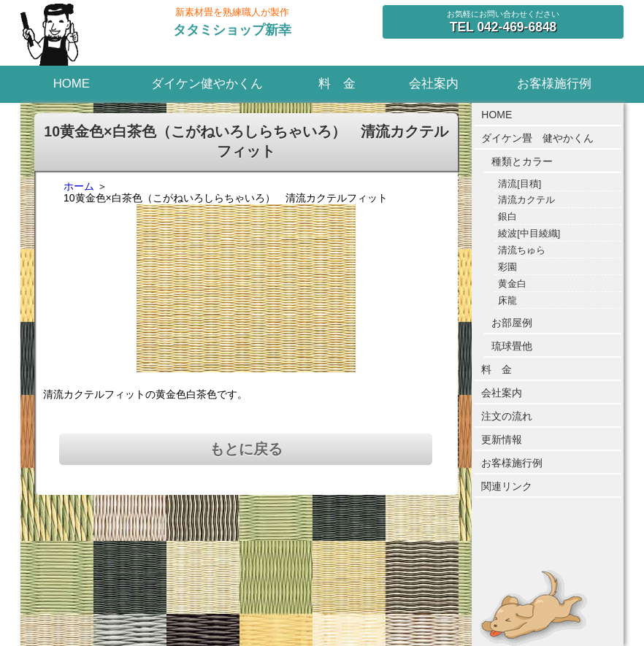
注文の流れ (507, 416)
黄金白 (512, 284)
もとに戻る (246, 449)
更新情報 (502, 439)
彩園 (507, 267)
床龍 (507, 301)
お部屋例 (512, 323)
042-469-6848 (503, 27)
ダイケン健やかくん (207, 84)
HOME (72, 84)
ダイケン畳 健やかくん (537, 138)
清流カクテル (526, 200)
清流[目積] (520, 184)
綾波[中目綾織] (529, 234)
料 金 (337, 84)
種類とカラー (522, 161)
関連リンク (507, 486)
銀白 (507, 217)
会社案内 (434, 84)
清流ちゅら (522, 250)
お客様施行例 (554, 84)
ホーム (79, 186)
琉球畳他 (512, 346)
